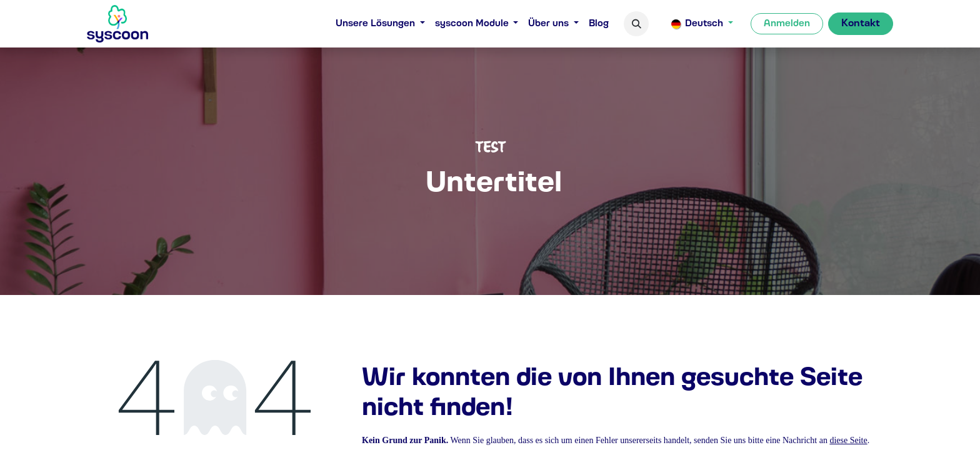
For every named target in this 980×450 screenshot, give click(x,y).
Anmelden (787, 24)
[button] (636, 24)
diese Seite (848, 440)
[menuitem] (380, 24)
